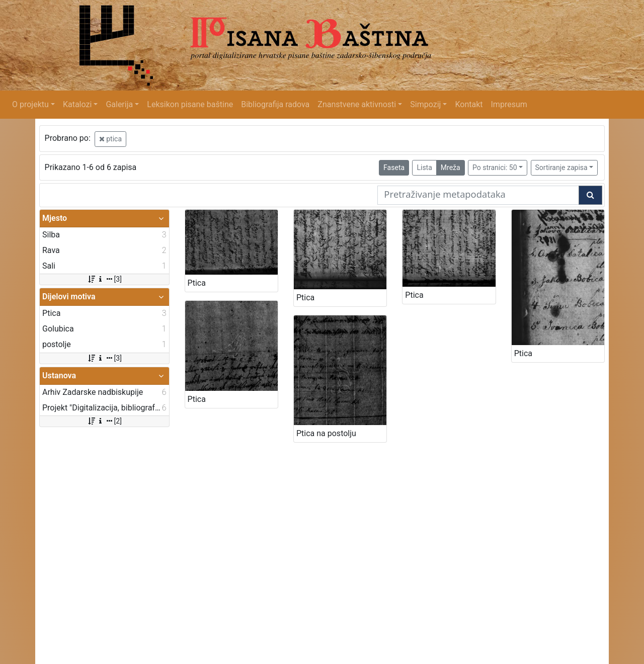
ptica (110, 139)
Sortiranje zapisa (561, 168)
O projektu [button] (30, 104)
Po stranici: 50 (495, 168)
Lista (424, 168)
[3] (104, 279)
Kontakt (469, 104)
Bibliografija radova (275, 104)
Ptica (197, 283)
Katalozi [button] (77, 104)
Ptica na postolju (326, 433)
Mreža (451, 168)
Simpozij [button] (425, 104)
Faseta (394, 168)
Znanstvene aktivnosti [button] (357, 104)
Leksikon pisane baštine (190, 104)
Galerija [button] (119, 104)
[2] (104, 421)
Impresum (509, 104)
